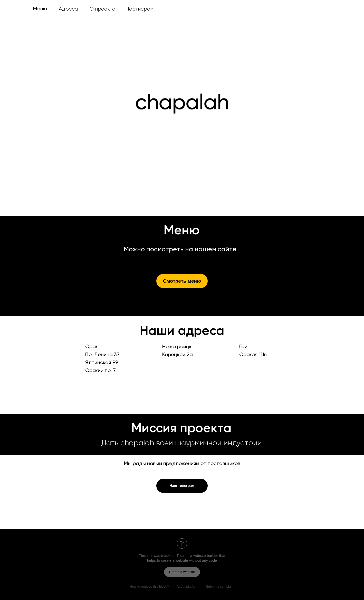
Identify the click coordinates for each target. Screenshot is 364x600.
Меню (40, 9)
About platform (188, 587)
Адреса (68, 9)
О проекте (102, 9)
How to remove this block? (149, 587)
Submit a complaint (220, 587)
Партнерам (140, 9)
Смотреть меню (182, 281)
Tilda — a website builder (197, 556)
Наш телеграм (182, 486)
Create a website (182, 572)
